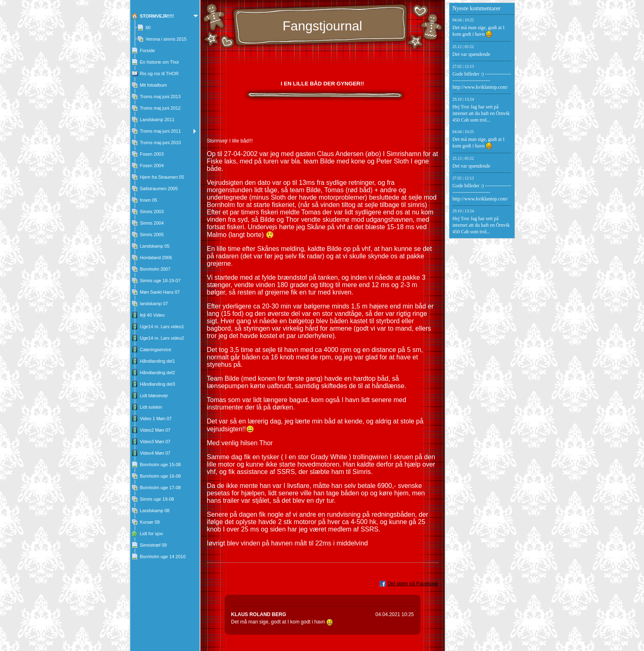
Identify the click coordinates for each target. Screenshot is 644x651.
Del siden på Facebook (413, 584)
